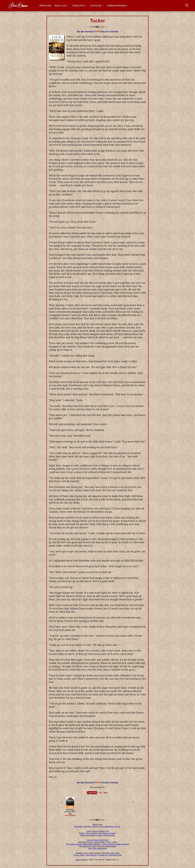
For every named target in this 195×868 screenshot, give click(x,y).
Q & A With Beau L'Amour (110, 826)
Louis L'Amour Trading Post (97, 831)
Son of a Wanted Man (107, 846)
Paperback (85, 31)
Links (115, 842)
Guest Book (99, 842)
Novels (82, 833)
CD (100, 793)
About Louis (97, 824)
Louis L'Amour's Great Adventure (115, 844)
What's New (45, 6)
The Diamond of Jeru (88, 846)
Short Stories (92, 833)
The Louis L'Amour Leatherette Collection (83, 844)
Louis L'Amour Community (97, 840)
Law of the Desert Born (97, 848)
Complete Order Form (111, 853)
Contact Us (103, 855)
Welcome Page (115, 855)
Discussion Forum (86, 842)
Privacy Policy (79, 855)
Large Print (92, 793)
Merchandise (109, 835)
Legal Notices (81, 860)
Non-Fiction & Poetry (107, 833)
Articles (87, 826)
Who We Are (92, 855)
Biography (79, 826)
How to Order (94, 853)
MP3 (106, 793)
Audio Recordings (88, 835)
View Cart (105, 31)
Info (70, 814)
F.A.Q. (108, 842)
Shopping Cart (81, 853)
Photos (95, 826)
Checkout (114, 31)
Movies (100, 835)
